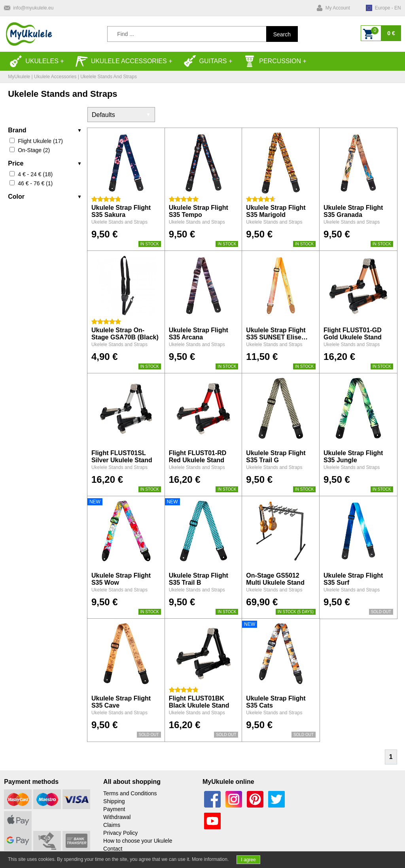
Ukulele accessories (121, 61)
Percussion (272, 61)
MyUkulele (19, 77)
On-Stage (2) (34, 150)
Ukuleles (34, 61)
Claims (112, 825)
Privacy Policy (120, 833)
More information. (210, 859)
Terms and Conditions (130, 793)
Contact (113, 849)
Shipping (114, 801)
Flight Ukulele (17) (40, 141)
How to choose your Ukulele (138, 841)
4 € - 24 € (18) (35, 174)
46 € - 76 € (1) (35, 183)
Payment (114, 809)
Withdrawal (117, 817)
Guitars (205, 61)
